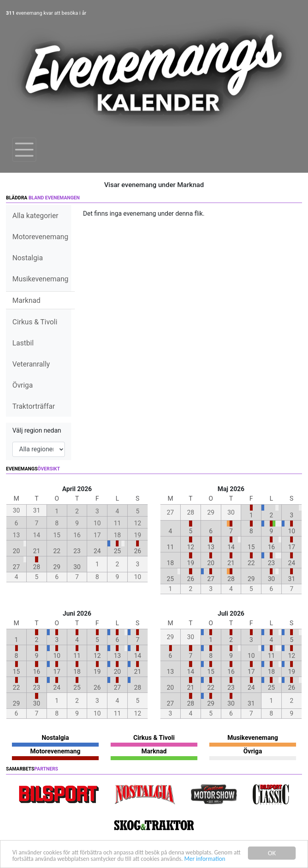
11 (170, 547)
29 (57, 567)
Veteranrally (31, 364)
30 (77, 567)
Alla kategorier (35, 216)
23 (77, 551)
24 (97, 551)
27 (16, 567)
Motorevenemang (40, 237)
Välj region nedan (37, 430)
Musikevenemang (40, 279)
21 (37, 551)
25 (117, 551)
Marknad (26, 300)
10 (292, 531)
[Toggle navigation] (24, 150)
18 (170, 563)
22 (57, 551)
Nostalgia (28, 258)
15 (251, 547)
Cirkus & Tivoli (35, 322)
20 (16, 551)
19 (191, 563)
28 (37, 567)
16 (271, 547)
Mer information (35, 859)
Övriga (22, 385)
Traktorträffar (34, 406)
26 (138, 551)
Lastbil (23, 343)
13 (211, 547)
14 (231, 547)
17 (292, 547)
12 (191, 547)
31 (292, 579)
